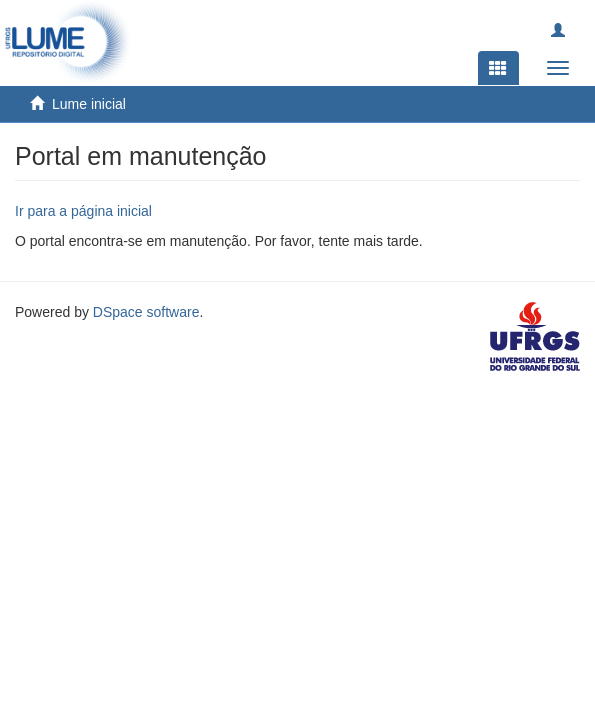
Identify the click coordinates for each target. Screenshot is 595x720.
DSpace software (146, 312)
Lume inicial (89, 104)
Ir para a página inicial (83, 211)
